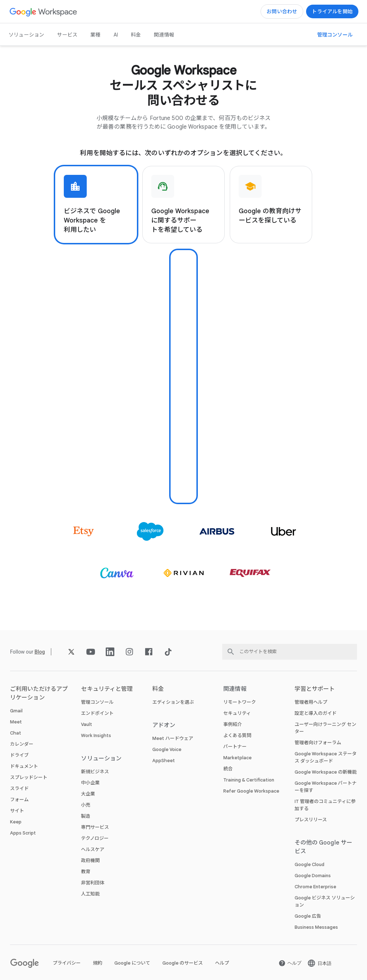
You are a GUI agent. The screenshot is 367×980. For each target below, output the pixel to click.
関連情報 (164, 35)
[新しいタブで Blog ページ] (40, 652)
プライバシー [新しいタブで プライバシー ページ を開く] (67, 963)
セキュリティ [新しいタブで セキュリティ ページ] (237, 713)
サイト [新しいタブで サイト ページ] (17, 811)
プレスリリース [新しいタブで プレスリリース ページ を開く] (311, 820)
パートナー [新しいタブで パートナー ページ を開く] (235, 747)
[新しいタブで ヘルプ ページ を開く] (290, 963)
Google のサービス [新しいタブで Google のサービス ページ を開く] (183, 963)
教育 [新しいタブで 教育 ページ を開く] (86, 872)
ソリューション (26, 35)
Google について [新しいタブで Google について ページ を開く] (132, 963)
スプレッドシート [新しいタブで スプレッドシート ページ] (29, 777)
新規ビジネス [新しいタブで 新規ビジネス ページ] (95, 772)
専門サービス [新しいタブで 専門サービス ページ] (95, 827)
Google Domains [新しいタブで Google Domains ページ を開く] (313, 876)
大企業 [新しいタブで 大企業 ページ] (88, 794)
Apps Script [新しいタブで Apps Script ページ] (23, 833)
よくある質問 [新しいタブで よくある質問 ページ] (237, 735)
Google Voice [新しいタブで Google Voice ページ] (167, 749)
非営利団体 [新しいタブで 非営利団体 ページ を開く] (93, 883)
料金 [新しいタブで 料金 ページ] (136, 35)
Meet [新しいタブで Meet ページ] (16, 722)
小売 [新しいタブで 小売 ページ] (86, 805)
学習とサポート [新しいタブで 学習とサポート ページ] (315, 689)
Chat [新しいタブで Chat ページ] (16, 733)
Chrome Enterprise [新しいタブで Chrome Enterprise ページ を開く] (315, 887)
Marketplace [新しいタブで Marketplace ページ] (237, 758)
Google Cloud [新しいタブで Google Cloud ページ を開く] (309, 864)
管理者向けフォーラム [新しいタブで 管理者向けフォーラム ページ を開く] (318, 743)
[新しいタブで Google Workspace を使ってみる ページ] (332, 11)
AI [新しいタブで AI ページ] (116, 35)
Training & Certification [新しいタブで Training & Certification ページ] (249, 780)
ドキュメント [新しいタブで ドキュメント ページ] (24, 766)
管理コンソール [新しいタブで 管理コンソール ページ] (97, 702)
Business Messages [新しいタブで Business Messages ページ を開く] (316, 927)
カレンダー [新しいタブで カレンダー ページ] (22, 744)
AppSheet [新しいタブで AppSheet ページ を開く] (164, 761)
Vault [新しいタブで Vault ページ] (87, 724)
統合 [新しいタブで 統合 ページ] (228, 769)
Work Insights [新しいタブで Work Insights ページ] (96, 735)
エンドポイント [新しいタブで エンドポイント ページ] (97, 713)
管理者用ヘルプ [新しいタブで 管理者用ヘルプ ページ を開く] (311, 702)
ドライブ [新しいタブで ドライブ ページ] (19, 755)
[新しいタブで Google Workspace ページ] (44, 12)
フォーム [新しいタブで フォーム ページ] (19, 800)
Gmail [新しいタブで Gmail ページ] (16, 711)
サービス (67, 35)
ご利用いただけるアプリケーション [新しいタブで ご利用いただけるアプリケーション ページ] (39, 693)
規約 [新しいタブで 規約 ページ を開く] (97, 963)
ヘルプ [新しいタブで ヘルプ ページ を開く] (222, 963)
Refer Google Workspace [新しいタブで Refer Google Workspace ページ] (251, 791)
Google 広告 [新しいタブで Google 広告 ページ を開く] (308, 916)
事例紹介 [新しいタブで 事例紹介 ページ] (233, 724)
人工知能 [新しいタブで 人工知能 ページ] (90, 894)
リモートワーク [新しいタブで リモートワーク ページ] (240, 702)
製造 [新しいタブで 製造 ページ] (86, 816)
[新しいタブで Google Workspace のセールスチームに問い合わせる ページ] (282, 11)
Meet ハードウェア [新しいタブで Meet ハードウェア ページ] (173, 738)
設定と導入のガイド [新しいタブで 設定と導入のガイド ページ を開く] (316, 713)
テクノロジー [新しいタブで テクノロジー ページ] (95, 838)
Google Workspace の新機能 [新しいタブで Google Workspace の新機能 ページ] (326, 772)
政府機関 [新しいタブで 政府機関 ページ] (90, 861)
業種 (95, 35)
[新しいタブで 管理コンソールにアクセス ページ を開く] (335, 35)
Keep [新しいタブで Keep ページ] (16, 822)
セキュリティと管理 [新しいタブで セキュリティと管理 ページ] (107, 689)
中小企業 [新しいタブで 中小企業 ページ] (90, 783)
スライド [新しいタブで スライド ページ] (19, 788)
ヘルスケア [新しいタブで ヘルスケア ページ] (93, 849)
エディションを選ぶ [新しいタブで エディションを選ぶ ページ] (173, 702)
